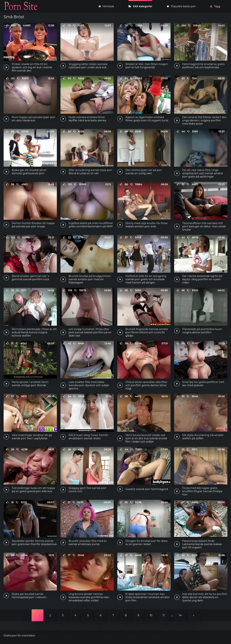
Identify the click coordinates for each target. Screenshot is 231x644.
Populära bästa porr (181, 6)
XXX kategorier (140, 6)
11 (164, 615)
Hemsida (106, 6)
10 (151, 615)
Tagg (215, 6)
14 (180, 615)
